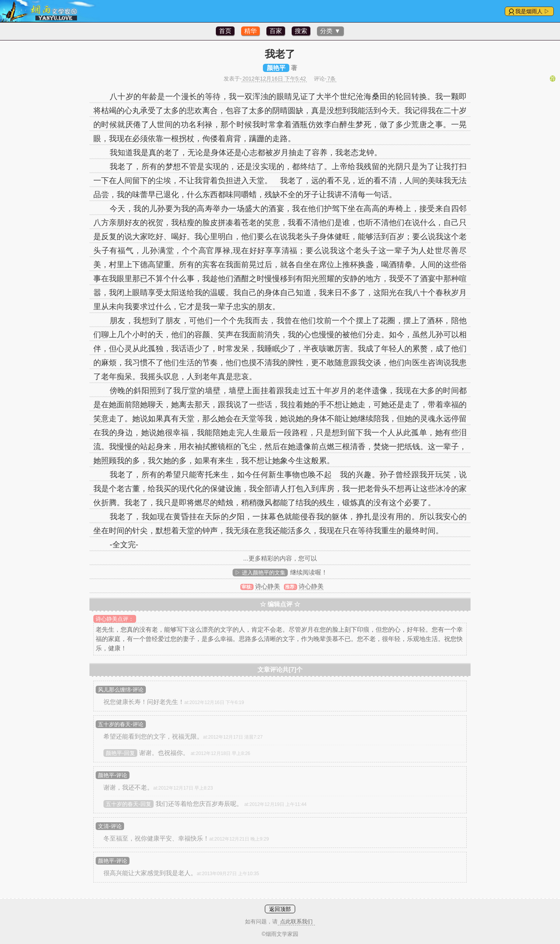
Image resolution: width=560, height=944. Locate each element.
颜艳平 (276, 68)
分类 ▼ (330, 31)
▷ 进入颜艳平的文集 (260, 573)
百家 (276, 31)
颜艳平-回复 (120, 753)
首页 (225, 31)
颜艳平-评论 (113, 775)
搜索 (301, 31)
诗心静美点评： (115, 619)
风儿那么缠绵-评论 (121, 690)
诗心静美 (268, 586)
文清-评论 (110, 826)
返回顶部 (280, 909)
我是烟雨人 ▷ (532, 11)
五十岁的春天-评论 (121, 724)
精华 (250, 31)
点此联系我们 (296, 921)
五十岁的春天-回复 (129, 804)
